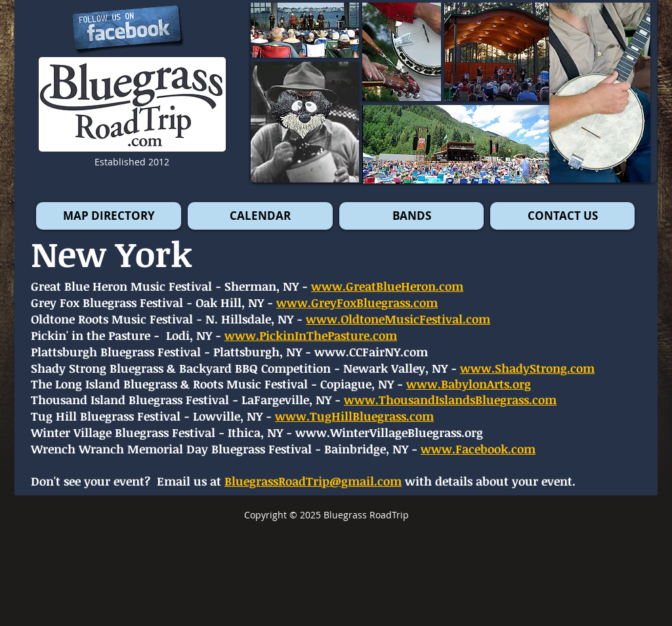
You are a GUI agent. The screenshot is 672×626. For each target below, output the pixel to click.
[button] (600, 93)
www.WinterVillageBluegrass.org (389, 432)
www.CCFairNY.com (371, 352)
